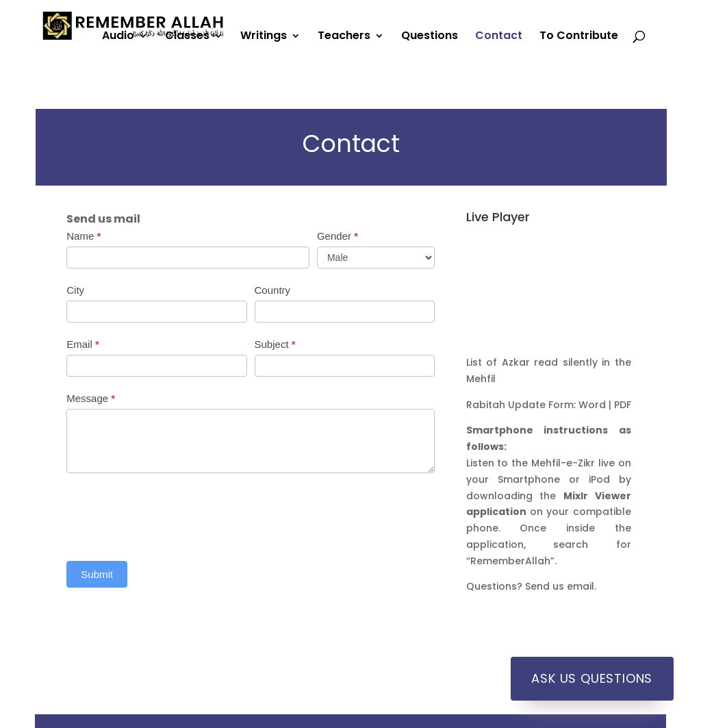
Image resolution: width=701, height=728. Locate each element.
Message (91, 398)
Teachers (344, 37)
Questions (430, 37)
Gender (337, 236)
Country (273, 290)
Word (592, 405)
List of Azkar (498, 362)
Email (83, 344)
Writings (264, 37)
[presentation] (170, 514)
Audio (118, 37)
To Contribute (579, 37)
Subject (275, 344)
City (75, 290)
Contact (499, 37)
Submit (97, 574)
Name (84, 236)
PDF (623, 405)
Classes (187, 37)
